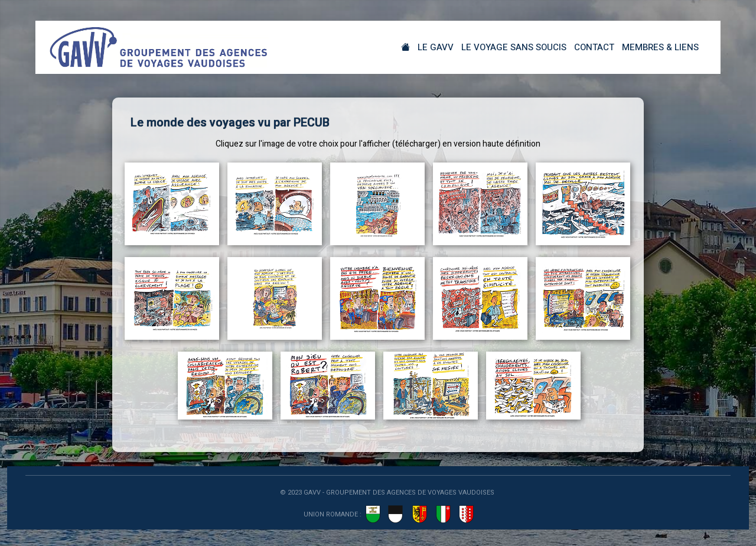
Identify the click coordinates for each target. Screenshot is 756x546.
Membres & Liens (660, 47)
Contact (594, 47)
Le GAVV (436, 47)
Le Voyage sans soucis (514, 47)
